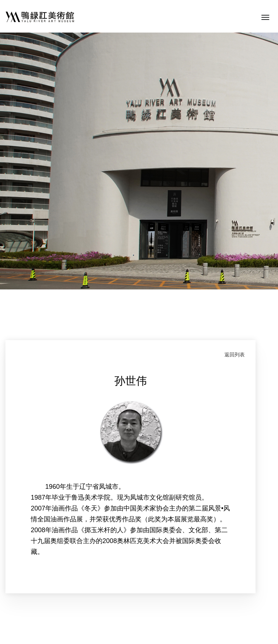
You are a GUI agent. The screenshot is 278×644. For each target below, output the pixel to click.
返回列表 (235, 355)
